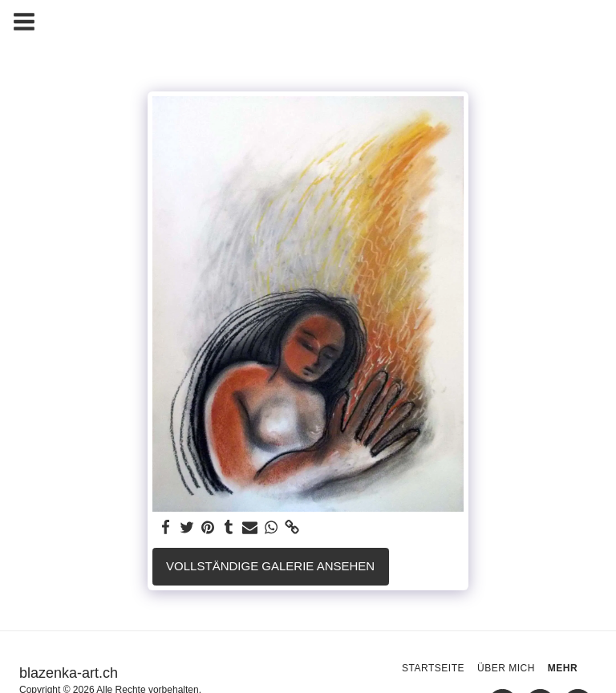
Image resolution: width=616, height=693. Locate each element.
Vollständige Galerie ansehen (270, 566)
